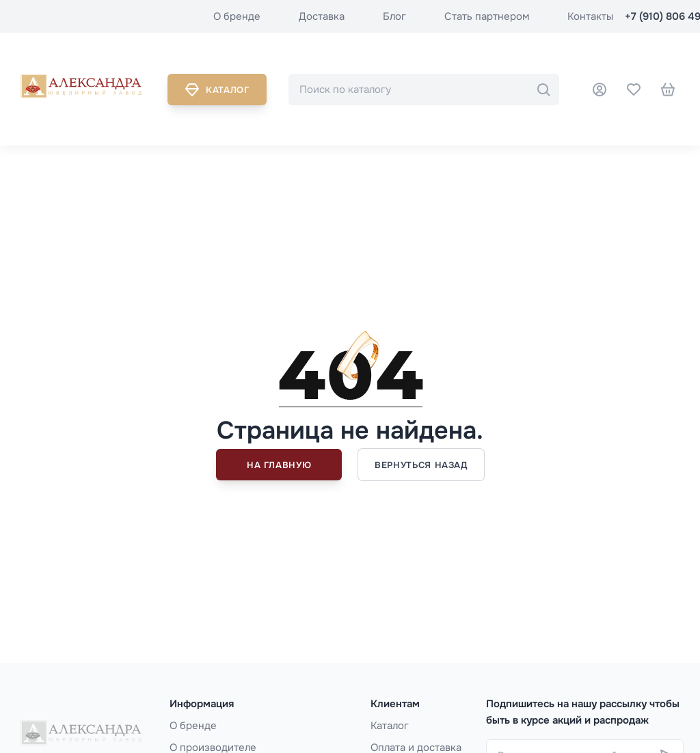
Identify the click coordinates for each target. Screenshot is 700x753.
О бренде (237, 16)
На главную (279, 465)
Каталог (217, 90)
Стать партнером (487, 16)
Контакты (590, 16)
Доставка (322, 16)
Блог (394, 16)
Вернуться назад (421, 465)
